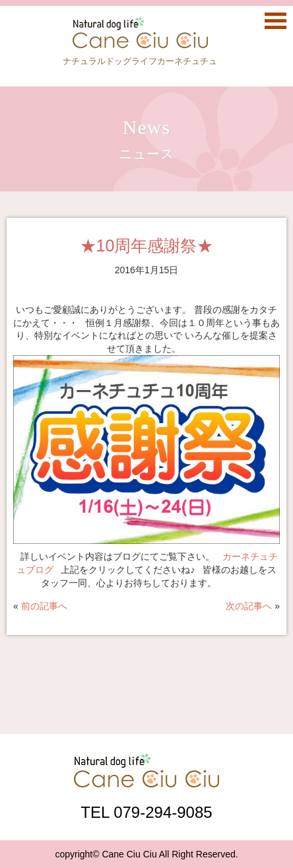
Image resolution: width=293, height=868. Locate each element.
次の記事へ (249, 606)
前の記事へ (44, 606)
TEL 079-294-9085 (146, 812)
